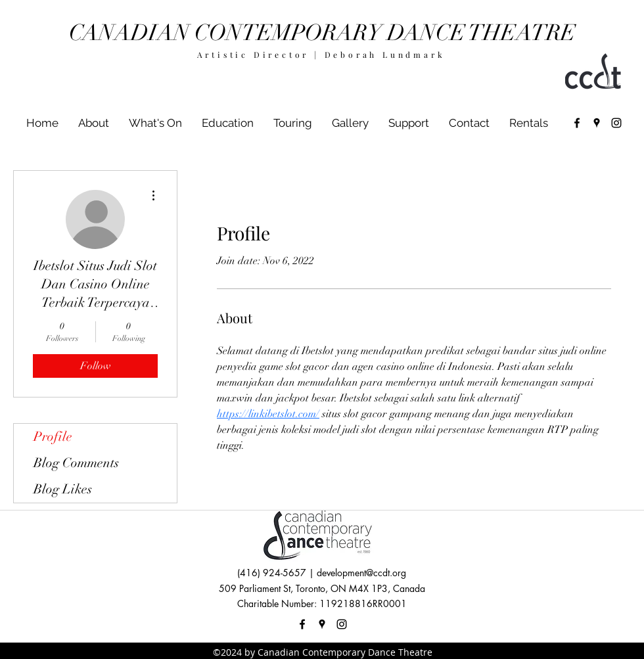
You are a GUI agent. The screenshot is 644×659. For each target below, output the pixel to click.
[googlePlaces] (597, 123)
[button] (155, 123)
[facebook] (577, 123)
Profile (53, 437)
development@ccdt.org (361, 573)
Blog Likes (63, 489)
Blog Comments (76, 463)
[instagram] (616, 123)
